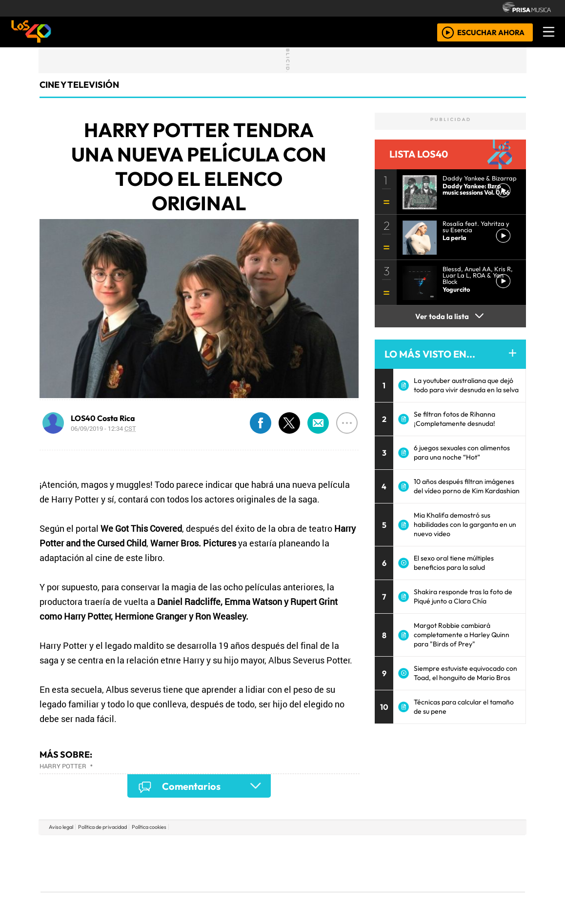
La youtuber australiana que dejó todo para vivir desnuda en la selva (466, 385)
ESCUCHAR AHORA (491, 32)
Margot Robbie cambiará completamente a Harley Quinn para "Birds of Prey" (462, 635)
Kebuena (461, 863)
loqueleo (383, 890)
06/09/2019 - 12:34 (103, 428)
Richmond (165, 890)
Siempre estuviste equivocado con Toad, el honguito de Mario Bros (465, 673)
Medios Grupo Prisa (84, 880)
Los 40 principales (218, 849)
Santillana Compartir (315, 849)
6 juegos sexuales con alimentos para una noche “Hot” (462, 452)
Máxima (367, 863)
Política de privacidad (102, 827)
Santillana (263, 849)
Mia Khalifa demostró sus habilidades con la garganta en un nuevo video (465, 524)
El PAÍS (171, 849)
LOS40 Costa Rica (103, 418)
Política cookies (149, 827)
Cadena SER (360, 849)
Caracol (459, 849)
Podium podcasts (165, 875)
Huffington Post (184, 863)
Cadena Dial (425, 863)
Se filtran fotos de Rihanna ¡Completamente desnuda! (454, 419)
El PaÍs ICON (302, 890)
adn (423, 849)
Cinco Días (303, 863)
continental (341, 863)
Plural (259, 890)
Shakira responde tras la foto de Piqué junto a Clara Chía (463, 596)
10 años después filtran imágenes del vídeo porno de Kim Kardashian (467, 486)
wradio (266, 863)
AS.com (391, 849)
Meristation (430, 890)
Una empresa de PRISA (84, 856)
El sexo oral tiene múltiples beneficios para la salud (454, 563)
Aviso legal (61, 827)
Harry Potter (63, 766)
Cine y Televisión (79, 85)
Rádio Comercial (474, 890)
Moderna (213, 890)
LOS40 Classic (396, 863)
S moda (341, 890)
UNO (238, 863)
